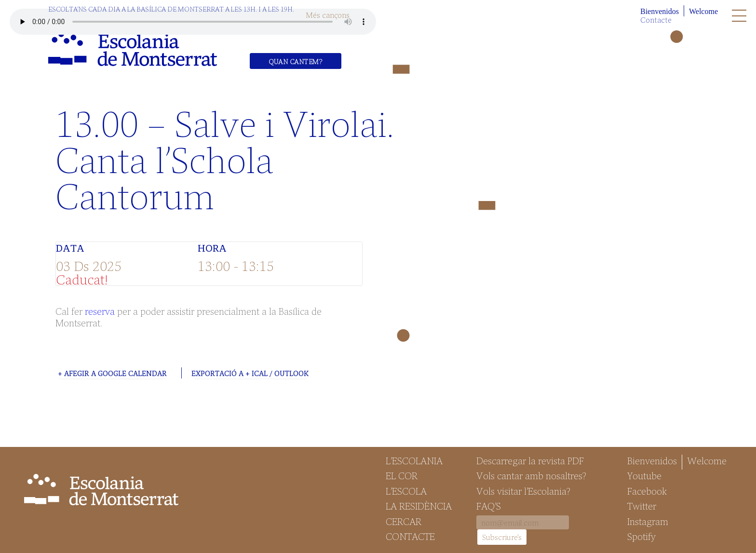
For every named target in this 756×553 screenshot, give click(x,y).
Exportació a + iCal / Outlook (250, 373)
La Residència (419, 506)
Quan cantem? (296, 61)
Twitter (642, 506)
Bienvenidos (660, 11)
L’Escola (406, 491)
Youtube (644, 475)
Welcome (703, 11)
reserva (100, 311)
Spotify (641, 536)
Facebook (647, 491)
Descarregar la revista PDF (530, 460)
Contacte (656, 20)
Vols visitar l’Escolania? (523, 491)
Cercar (404, 521)
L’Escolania (414, 460)
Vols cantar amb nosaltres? (531, 475)
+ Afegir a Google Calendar (112, 373)
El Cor (402, 475)
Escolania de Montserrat (133, 49)
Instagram (648, 521)
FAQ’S (489, 506)
